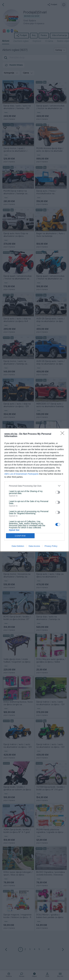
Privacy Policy (51, 546)
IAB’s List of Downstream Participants (21, 474)
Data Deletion (18, 546)
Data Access (34, 546)
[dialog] (34, 490)
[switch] (58, 492)
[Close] (63, 434)
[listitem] (34, 486)
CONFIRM (20, 536)
